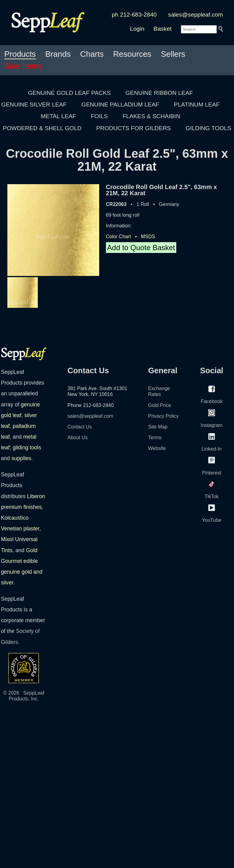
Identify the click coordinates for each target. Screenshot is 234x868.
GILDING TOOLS (208, 128)
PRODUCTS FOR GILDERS (133, 128)
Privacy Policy (163, 416)
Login (137, 29)
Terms (155, 438)
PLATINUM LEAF (197, 105)
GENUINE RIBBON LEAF (159, 93)
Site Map (158, 427)
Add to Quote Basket (141, 248)
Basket (163, 29)
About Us (78, 438)
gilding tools (27, 448)
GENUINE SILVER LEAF (34, 105)
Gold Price (160, 405)
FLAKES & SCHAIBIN (151, 116)
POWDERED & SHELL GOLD (42, 128)
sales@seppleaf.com (196, 15)
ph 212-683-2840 (134, 15)
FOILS (99, 116)
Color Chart (119, 236)
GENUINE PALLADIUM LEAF (120, 105)
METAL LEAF (58, 116)
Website (157, 448)
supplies (21, 458)
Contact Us (80, 427)
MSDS (148, 236)
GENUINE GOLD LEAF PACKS (69, 93)
